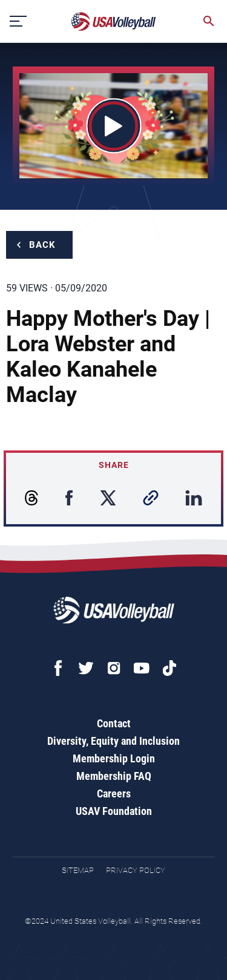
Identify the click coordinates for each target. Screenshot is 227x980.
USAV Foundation (114, 811)
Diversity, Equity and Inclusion (113, 741)
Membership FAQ (114, 776)
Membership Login (114, 758)
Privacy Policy (136, 870)
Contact (114, 723)
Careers (114, 793)
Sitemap (78, 870)
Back (42, 245)
